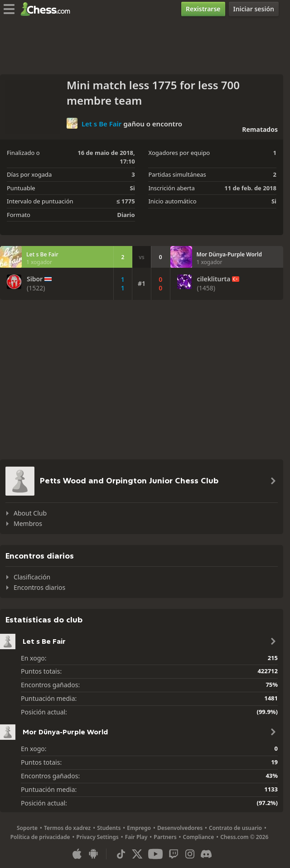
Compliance (199, 837)
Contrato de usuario (235, 828)
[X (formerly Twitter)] (137, 854)
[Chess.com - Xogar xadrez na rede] (48, 9)
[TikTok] (121, 854)
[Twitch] (174, 854)
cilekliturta (214, 279)
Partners (165, 837)
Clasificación (32, 577)
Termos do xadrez (67, 828)
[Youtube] (155, 854)
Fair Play (136, 837)
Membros (28, 523)
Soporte (27, 828)
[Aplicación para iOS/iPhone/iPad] (77, 854)
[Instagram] (190, 854)
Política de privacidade (40, 837)
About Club (30, 513)
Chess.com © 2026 (244, 837)
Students (109, 828)
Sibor (35, 279)
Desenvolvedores (180, 828)
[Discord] (206, 854)
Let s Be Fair (101, 123)
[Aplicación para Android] (93, 854)
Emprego (139, 828)
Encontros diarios (39, 587)
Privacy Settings (98, 837)
